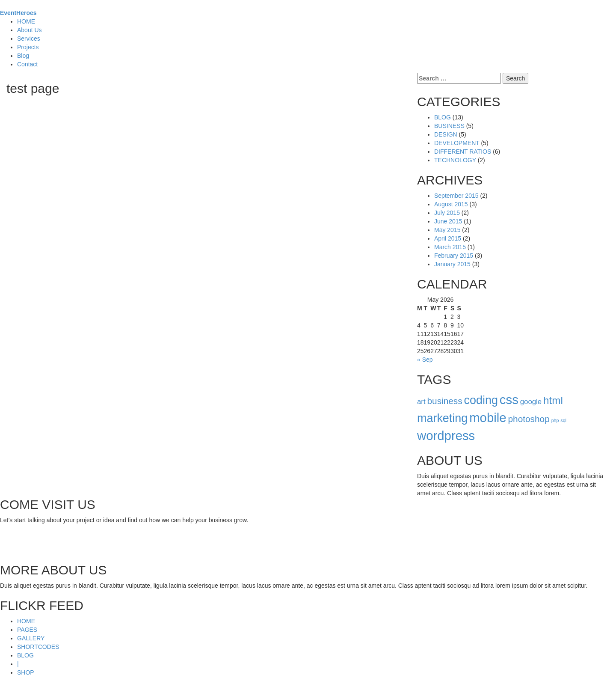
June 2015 (448, 213)
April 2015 (448, 230)
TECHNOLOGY (455, 152)
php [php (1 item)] (555, 412)
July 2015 (447, 204)
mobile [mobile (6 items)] (488, 409)
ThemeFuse (63, 677)
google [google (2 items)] (531, 393)
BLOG (443, 109)
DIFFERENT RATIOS (463, 143)
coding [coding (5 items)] (481, 392)
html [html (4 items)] (553, 392)
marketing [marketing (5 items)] (442, 410)
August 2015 (451, 196)
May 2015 (447, 221)
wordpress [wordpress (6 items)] (446, 427)
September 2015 (456, 187)
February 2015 (454, 247)
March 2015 (450, 238)
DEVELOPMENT (457, 134)
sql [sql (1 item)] (563, 412)
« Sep (425, 351)
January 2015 (452, 256)
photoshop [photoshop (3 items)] (529, 410)
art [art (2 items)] (421, 393)
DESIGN (446, 126)
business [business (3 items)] (444, 392)
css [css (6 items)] (509, 391)
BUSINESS (449, 117)
